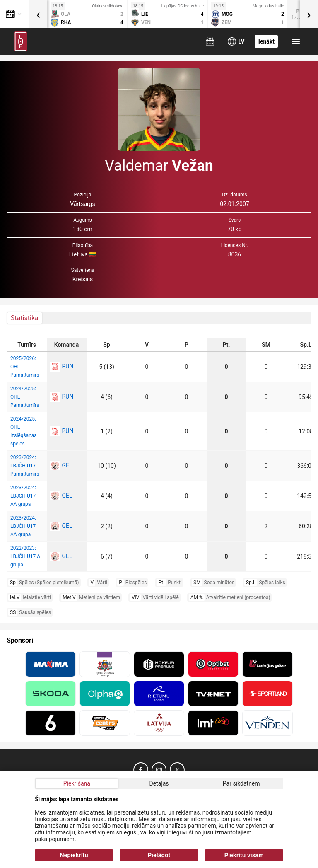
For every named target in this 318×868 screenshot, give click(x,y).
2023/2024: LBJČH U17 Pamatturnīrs (25, 466)
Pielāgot (159, 855)
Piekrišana (77, 783)
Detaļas (159, 783)
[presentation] (38, 14)
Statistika (25, 318)
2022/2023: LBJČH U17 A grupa (25, 556)
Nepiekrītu (74, 855)
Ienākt (266, 41)
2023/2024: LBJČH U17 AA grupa (23, 496)
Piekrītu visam (244, 855)
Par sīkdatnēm (241, 783)
